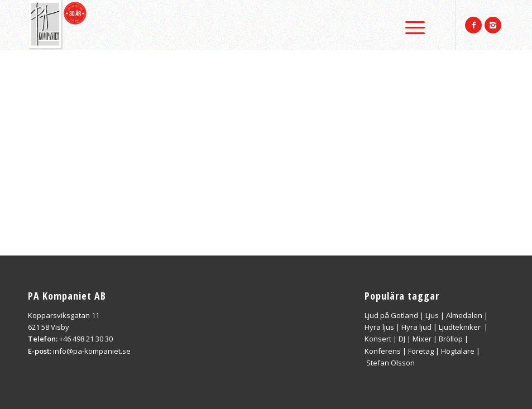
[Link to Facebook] (473, 25)
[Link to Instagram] (493, 25)
